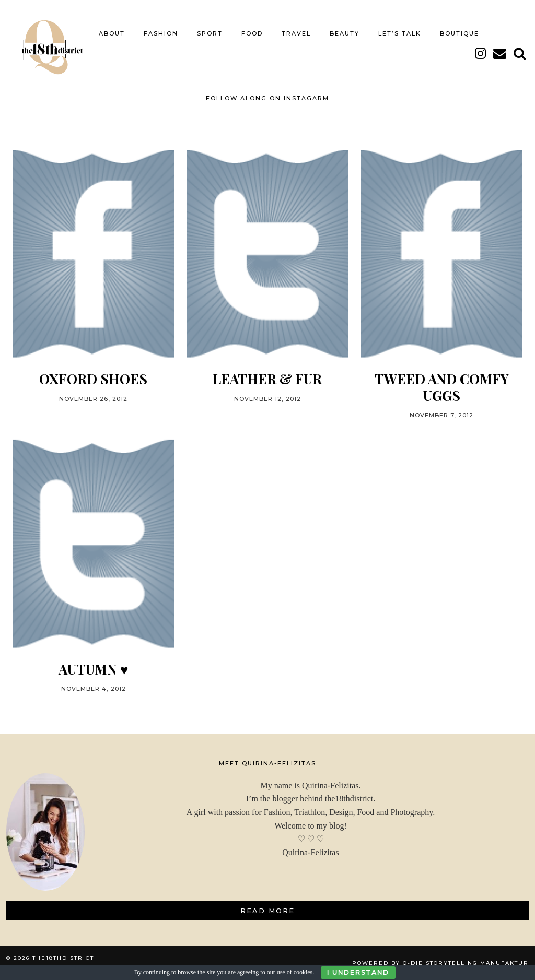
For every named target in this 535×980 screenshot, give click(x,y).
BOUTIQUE (460, 33)
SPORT (210, 33)
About (112, 33)
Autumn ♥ (93, 669)
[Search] (520, 53)
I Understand (358, 972)
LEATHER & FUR (267, 379)
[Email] (500, 53)
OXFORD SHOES (93, 379)
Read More (267, 911)
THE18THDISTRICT (63, 958)
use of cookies (295, 972)
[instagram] (481, 53)
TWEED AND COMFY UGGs (442, 387)
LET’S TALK (400, 33)
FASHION (161, 33)
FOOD (252, 33)
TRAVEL (296, 33)
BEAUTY (345, 33)
